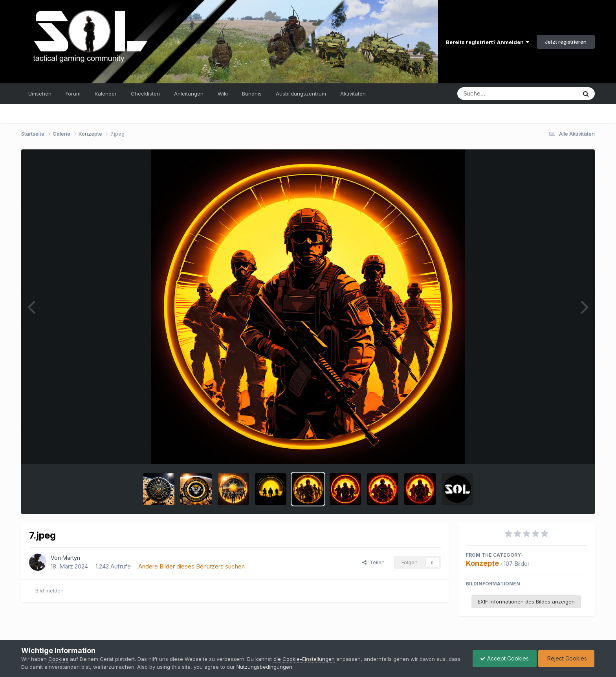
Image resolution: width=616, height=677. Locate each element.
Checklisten (145, 94)
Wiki (223, 94)
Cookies (58, 659)
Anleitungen (189, 94)
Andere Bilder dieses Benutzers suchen (192, 566)
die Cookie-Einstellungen (304, 659)
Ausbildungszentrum (301, 94)
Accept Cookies (502, 658)
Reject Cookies (566, 658)
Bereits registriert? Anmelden (488, 42)
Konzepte (482, 563)
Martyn (71, 558)
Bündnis (252, 94)
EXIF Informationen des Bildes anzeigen (526, 602)
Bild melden (49, 591)
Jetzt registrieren (566, 42)
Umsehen (40, 94)
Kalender (106, 94)
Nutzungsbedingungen (278, 667)
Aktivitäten (353, 94)
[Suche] (501, 94)
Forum (73, 94)
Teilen (373, 562)
